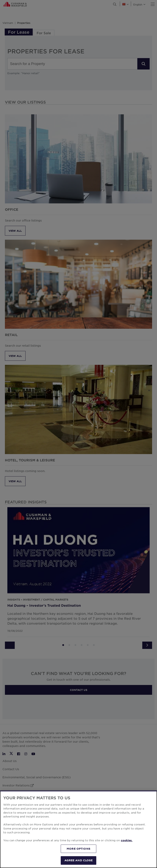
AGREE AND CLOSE (79, 860)
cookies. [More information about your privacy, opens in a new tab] (127, 840)
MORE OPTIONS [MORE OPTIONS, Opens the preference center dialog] (78, 849)
